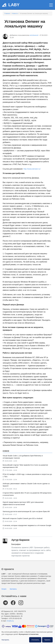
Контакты (13, 589)
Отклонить (35, 640)
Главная (7, 13)
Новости (15, 13)
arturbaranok (34, 35)
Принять (47, 640)
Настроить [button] (5, 640)
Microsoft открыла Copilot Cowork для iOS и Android (23, 518)
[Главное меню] (51, 5)
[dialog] (27, 637)
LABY (14, 5)
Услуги (4, 589)
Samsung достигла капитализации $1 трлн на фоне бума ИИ (26, 511)
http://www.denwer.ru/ (32, 169)
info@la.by (10, 621)
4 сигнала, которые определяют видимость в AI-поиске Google (27, 525)
